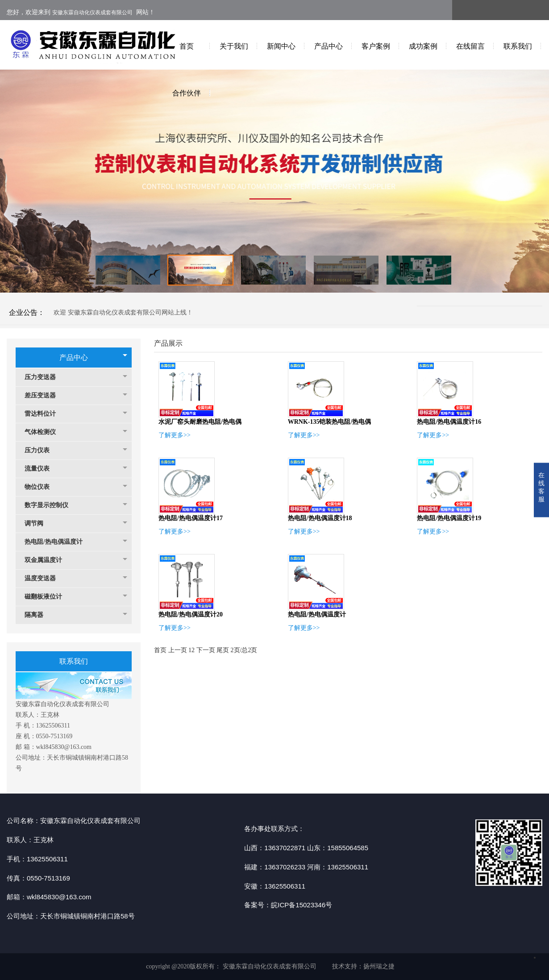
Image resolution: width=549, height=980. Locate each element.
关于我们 (234, 46)
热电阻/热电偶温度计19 (449, 518)
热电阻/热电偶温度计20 (191, 614)
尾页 (223, 650)
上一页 (178, 650)
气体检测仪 (45, 432)
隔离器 (38, 615)
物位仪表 (42, 487)
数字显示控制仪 (51, 505)
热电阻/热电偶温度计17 (191, 518)
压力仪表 (42, 450)
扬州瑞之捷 (379, 966)
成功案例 (423, 46)
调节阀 (38, 523)
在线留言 (470, 46)
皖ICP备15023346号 (302, 905)
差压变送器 (45, 395)
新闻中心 (281, 46)
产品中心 (329, 46)
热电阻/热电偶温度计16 (449, 422)
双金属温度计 (48, 560)
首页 (187, 46)
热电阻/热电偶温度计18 (320, 518)
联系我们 (518, 46)
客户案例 (376, 46)
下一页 (206, 650)
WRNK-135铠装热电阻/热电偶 (330, 422)
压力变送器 (45, 377)
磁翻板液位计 (48, 597)
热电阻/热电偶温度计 (58, 542)
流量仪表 (42, 469)
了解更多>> (175, 435)
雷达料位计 (45, 414)
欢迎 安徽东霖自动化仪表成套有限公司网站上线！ (123, 312)
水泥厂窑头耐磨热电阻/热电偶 (200, 422)
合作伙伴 (187, 93)
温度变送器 (45, 578)
